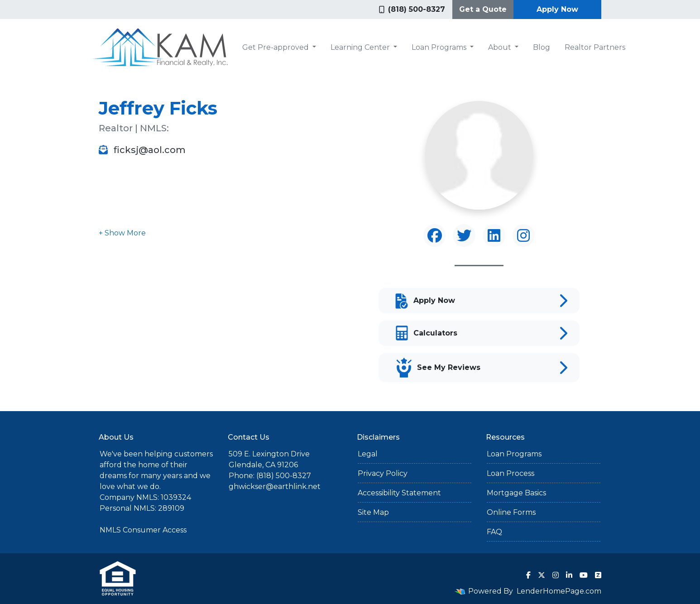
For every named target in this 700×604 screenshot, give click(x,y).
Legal (368, 454)
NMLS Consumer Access (143, 530)
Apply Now (557, 9)
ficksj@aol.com (142, 150)
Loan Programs (440, 47)
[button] (122, 233)
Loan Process (511, 473)
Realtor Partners (595, 47)
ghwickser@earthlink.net (275, 487)
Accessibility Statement (399, 493)
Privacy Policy (383, 473)
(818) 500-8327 (412, 9)
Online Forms (511, 512)
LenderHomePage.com (559, 591)
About (501, 47)
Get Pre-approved (276, 47)
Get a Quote (483, 9)
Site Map (373, 512)
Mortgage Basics (516, 493)
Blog (542, 47)
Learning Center (361, 47)
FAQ (494, 532)
